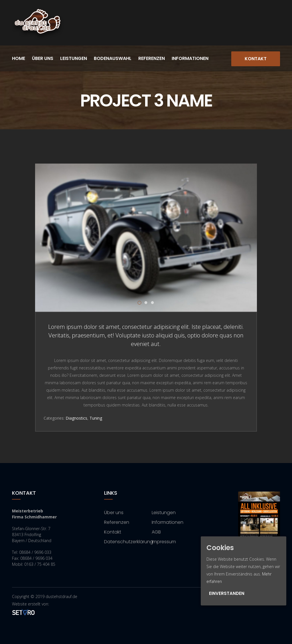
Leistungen (74, 58)
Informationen (190, 58)
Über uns (43, 58)
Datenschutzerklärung (129, 542)
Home (19, 58)
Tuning (96, 418)
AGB (156, 532)
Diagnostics (76, 418)
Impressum (164, 542)
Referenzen (152, 58)
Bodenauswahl (113, 58)
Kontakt (256, 59)
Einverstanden (227, 593)
